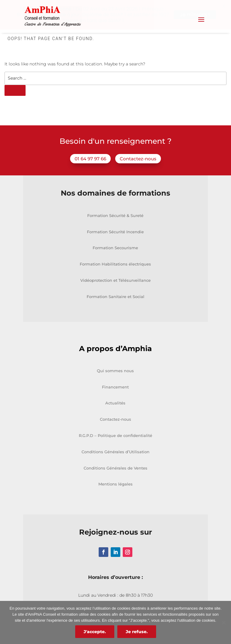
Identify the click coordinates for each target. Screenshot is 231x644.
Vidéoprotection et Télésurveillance (115, 280)
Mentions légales (115, 484)
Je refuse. (137, 632)
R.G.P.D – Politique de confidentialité (115, 435)
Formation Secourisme (115, 247)
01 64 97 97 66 (90, 158)
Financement (115, 386)
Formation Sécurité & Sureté (115, 215)
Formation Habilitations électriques (115, 264)
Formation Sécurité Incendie (115, 231)
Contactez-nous (138, 158)
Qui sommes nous (115, 370)
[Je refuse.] (223, 623)
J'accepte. (95, 632)
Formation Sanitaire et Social (115, 296)
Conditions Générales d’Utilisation (115, 451)
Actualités (115, 403)
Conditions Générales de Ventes (115, 467)
